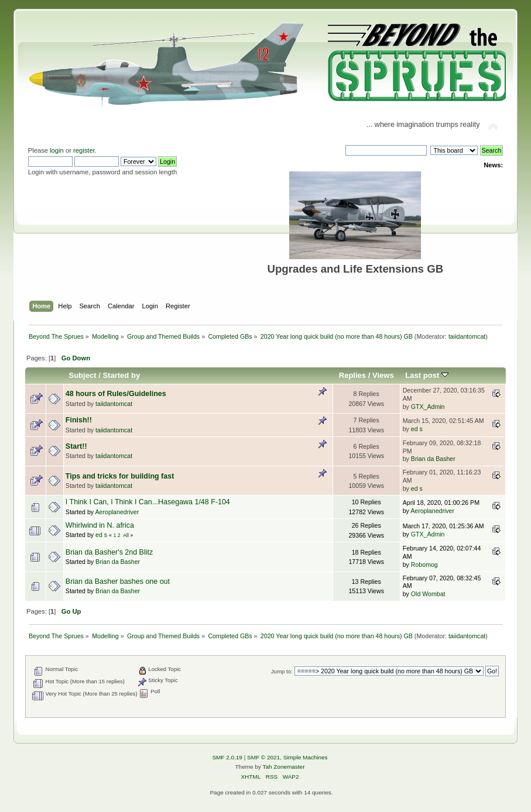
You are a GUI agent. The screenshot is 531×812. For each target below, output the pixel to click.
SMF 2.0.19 (227, 757)
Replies (352, 375)
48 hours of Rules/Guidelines (116, 394)
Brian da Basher (433, 459)
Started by (121, 375)
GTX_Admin (428, 407)
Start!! (76, 446)
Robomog (424, 565)
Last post (427, 375)
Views (383, 375)
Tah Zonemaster (283, 767)
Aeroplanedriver (117, 512)
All (126, 535)
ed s (417, 429)
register (84, 150)
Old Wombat (428, 594)
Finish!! (79, 420)
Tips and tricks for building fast (120, 476)
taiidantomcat (467, 336)
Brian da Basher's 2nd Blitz (109, 552)
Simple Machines (306, 757)
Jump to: (282, 671)
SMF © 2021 (263, 757)
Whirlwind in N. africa (100, 525)
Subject (82, 375)
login (57, 150)
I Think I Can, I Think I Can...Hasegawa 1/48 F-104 (148, 502)
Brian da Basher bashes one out (118, 582)
